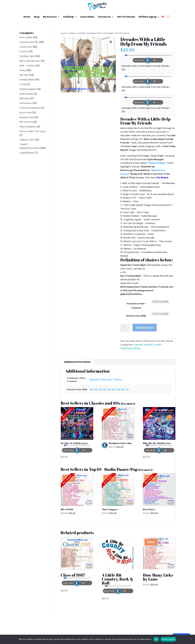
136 (109, 390)
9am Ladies (26, 37)
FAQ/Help (68, 17)
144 (118, 390)
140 (113, 390)
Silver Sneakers (28, 127)
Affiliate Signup (148, 17)
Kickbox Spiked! (28, 89)
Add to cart (145, 328)
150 (122, 390)
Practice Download (30, 108)
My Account (50, 17)
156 (127, 390)
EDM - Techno (27, 66)
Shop (37, 17)
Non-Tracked (115, 380)
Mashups (25, 98)
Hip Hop (24, 75)
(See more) (128, 404)
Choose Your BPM (136, 316)
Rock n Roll (26, 113)
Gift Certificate (126, 17)
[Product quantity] (125, 328)
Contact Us (104, 17)
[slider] (148, 55)
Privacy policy (168, 639)
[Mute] (155, 60)
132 (104, 390)
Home (27, 17)
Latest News (87, 17)
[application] (148, 59)
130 (100, 390)
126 (91, 390)
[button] (111, 42)
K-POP (23, 84)
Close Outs (26, 47)
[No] (191, 639)
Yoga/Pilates (27, 153)
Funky (23, 70)
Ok (156, 639)
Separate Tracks (98, 380)
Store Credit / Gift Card (33, 131)
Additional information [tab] (77, 362)
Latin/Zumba (27, 94)
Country (24, 51)
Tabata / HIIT (27, 140)
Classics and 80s (77, 33)
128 (96, 390)
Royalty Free (26, 117)
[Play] (148, 60)
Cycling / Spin (27, 56)
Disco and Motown (30, 61)
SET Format (26, 122)
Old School (26, 103)
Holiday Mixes (27, 80)
